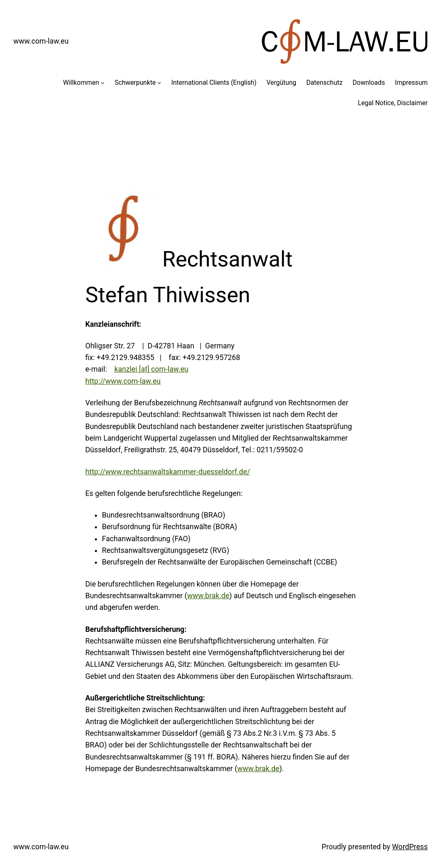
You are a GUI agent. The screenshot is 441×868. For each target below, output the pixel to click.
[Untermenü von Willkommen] (103, 83)
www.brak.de (208, 596)
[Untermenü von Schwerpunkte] (159, 83)
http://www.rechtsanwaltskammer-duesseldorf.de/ (168, 472)
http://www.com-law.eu (123, 381)
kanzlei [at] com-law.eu (151, 369)
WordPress (410, 847)
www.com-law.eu (41, 41)
